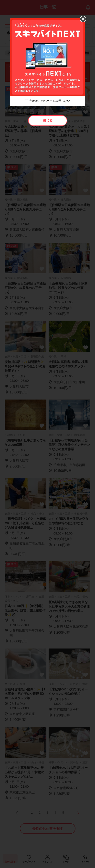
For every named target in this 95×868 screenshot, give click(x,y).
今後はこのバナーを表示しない (50, 101)
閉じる (48, 120)
